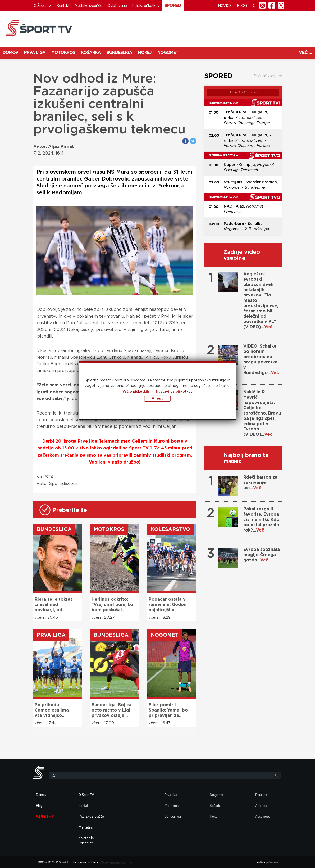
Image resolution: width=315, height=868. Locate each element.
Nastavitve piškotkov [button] (174, 391)
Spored (173, 5)
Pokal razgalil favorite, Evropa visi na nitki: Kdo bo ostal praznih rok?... (261, 520)
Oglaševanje (117, 6)
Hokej (145, 53)
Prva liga (35, 53)
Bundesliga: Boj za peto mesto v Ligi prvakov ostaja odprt (111, 710)
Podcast (261, 795)
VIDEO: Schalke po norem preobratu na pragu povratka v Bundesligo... (261, 359)
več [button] (306, 53)
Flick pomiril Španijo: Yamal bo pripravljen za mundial (168, 710)
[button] (254, 6)
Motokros (63, 53)
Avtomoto (263, 817)
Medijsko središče (88, 6)
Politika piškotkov (146, 6)
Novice (225, 6)
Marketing (86, 827)
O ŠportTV (42, 6)
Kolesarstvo (170, 529)
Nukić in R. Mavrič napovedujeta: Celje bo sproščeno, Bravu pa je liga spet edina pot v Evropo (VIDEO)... (262, 413)
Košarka (91, 53)
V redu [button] (158, 399)
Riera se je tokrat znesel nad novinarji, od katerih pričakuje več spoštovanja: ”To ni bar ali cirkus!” (53, 605)
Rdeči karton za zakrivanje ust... (260, 482)
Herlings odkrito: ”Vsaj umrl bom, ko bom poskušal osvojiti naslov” (112, 605)
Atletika (261, 806)
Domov (10, 53)
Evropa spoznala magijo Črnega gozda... (262, 555)
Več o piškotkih (136, 391)
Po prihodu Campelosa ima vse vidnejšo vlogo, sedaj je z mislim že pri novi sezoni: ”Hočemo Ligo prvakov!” (54, 710)
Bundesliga (119, 53)
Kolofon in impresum (86, 840)
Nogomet (168, 53)
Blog (242, 6)
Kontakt (63, 6)
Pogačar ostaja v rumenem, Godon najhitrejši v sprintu (168, 605)
